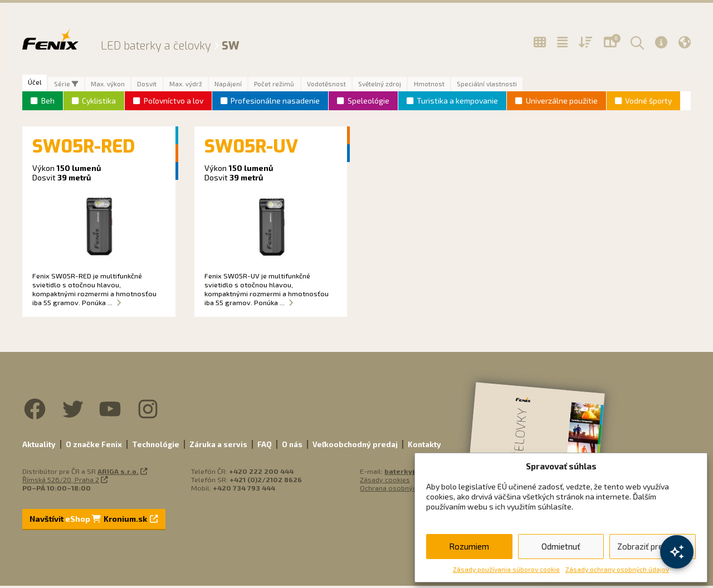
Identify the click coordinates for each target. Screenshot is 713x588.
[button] (636, 42)
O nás (292, 447)
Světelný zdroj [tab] (424, 85)
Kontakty (424, 447)
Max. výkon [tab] (118, 85)
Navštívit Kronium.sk (94, 521)
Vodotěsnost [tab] (364, 85)
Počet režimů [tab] (306, 85)
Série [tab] (72, 85)
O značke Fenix (94, 447)
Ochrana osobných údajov (402, 490)
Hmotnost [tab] (480, 85)
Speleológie (368, 103)
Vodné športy (648, 103)
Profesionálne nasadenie (275, 103)
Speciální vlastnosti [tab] (544, 85)
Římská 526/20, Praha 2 (61, 482)
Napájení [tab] (254, 85)
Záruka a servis (218, 447)
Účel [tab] (37, 83)
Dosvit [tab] (162, 85)
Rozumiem (469, 546)
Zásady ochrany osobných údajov (617, 569)
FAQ (265, 447)
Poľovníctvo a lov (174, 103)
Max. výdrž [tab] (206, 85)
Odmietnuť (561, 546)
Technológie (156, 447)
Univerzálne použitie (562, 103)
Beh (48, 103)
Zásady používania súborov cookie (506, 569)
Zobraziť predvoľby (653, 546)
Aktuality (39, 447)
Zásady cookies (385, 482)
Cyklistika (99, 103)
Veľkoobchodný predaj (355, 447)
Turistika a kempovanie (457, 103)
